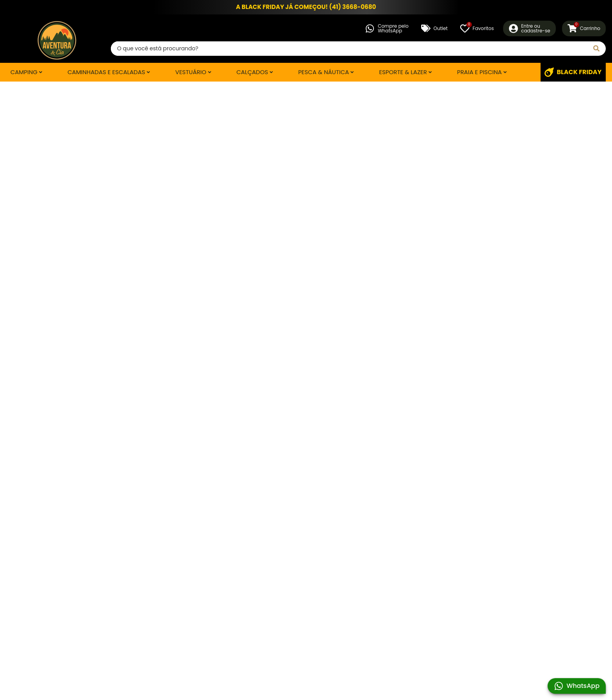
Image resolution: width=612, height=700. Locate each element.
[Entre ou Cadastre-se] (529, 28)
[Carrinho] (584, 28)
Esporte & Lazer (403, 72)
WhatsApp (577, 686)
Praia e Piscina (479, 72)
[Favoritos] (477, 28)
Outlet (434, 28)
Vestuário (191, 72)
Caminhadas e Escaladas (106, 72)
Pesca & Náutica (324, 72)
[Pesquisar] (596, 49)
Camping (24, 72)
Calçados (252, 72)
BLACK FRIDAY (573, 72)
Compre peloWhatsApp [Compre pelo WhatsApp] (387, 28)
